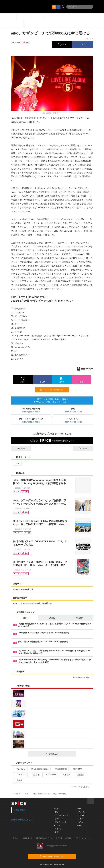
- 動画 (80, 809)
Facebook (20, 810)
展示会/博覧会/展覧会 (39, 769)
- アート (57, 825)
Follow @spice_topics (31, 412)
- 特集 (80, 825)
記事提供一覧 (27, 838)
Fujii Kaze (19, 769)
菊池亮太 (79, 775)
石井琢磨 (35, 775)
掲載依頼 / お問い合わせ (44, 838)
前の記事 (19, 448)
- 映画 (56, 832)
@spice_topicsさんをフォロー (24, 820)
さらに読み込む (60, 754)
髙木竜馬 (65, 775)
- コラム (80, 822)
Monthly (79, 618)
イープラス (16, 794)
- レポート (81, 819)
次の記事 (85, 448)
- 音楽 (56, 809)
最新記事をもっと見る (82, 677)
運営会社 (16, 838)
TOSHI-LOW (50, 775)
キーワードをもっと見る (81, 787)
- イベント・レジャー (62, 815)
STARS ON (20, 775)
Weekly (52, 618)
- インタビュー (83, 815)
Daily (25, 618)
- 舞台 (56, 812)
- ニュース (81, 812)
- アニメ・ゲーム (60, 822)
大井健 (18, 780)
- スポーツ (58, 829)
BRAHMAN (77, 769)
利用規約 (69, 838)
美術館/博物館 (60, 769)
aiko (17, 463)
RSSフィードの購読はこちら (54, 390)
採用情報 (59, 838)
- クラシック (59, 819)
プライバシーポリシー (83, 838)
